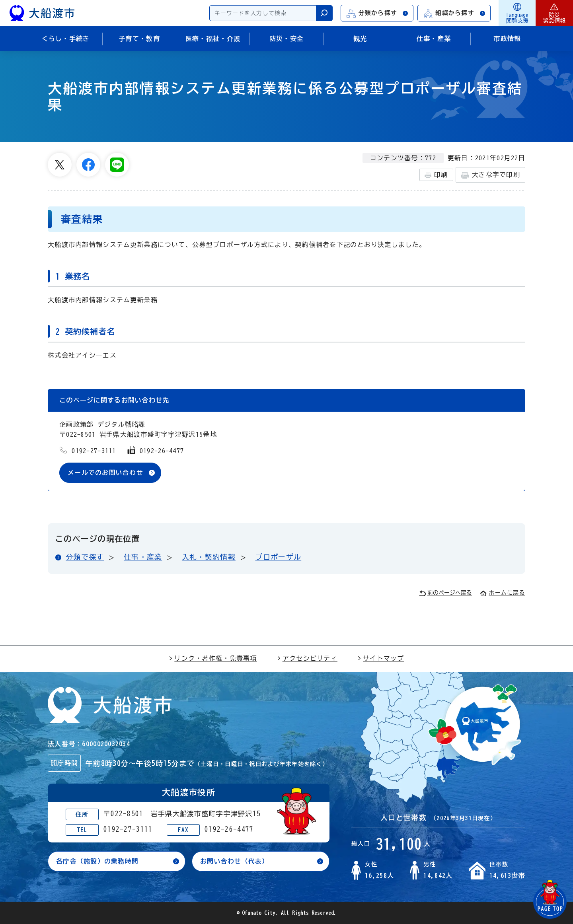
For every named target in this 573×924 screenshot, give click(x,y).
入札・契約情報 (209, 557)
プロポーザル (278, 557)
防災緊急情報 (554, 13)
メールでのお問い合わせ (105, 473)
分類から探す (378, 13)
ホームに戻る (503, 593)
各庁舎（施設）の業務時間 (97, 862)
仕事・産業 (143, 557)
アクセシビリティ (307, 658)
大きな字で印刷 (490, 175)
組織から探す (454, 13)
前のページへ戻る (445, 593)
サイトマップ (381, 658)
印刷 (436, 175)
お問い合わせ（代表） (235, 862)
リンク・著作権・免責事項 (213, 658)
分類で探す (85, 557)
